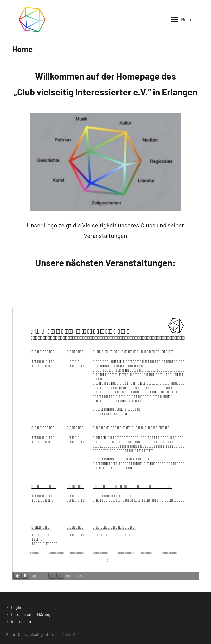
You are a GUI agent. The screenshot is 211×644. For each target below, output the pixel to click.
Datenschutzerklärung (31, 614)
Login (16, 607)
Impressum (21, 621)
